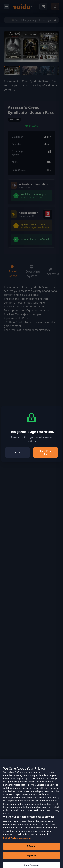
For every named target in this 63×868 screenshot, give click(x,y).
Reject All (31, 858)
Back (17, 453)
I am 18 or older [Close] (46, 453)
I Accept (31, 849)
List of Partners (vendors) (17, 840)
